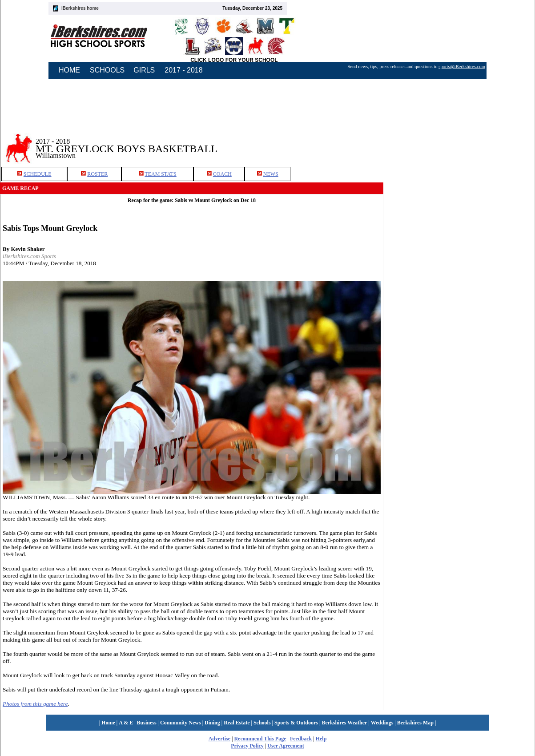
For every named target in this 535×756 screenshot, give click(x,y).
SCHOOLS (107, 70)
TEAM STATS (160, 174)
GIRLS (144, 70)
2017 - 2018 (183, 70)
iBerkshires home (80, 8)
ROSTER (97, 174)
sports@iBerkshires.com (462, 67)
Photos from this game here (35, 704)
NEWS (271, 174)
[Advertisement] (459, 142)
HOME (69, 70)
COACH (222, 174)
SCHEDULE (38, 174)
